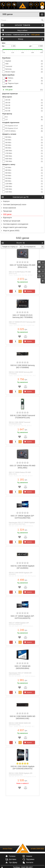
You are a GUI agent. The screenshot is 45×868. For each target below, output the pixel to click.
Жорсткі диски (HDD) (11, 231)
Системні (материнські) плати (15, 205)
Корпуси (6, 201)
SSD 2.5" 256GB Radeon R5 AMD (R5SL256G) (23, 467)
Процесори (7, 211)
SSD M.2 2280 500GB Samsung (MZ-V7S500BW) (23, 366)
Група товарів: (7, 87)
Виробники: (6, 58)
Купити (27, 291)
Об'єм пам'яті (7, 97)
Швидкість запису (9, 165)
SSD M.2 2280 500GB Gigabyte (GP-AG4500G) (22, 567)
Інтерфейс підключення (11, 123)
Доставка (13, 859)
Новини (29, 856)
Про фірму (13, 862)
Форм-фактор (7, 114)
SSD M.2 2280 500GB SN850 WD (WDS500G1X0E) (22, 717)
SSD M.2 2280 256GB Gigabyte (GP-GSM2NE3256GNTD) (22, 767)
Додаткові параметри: (10, 94)
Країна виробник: (8, 75)
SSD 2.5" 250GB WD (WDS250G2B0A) (23, 667)
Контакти (30, 862)
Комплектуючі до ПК (21, 35)
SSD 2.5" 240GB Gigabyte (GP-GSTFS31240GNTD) (23, 617)
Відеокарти (7, 218)
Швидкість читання (9, 134)
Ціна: (4, 43)
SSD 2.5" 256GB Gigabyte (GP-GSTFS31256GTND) (23, 517)
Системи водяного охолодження (16, 224)
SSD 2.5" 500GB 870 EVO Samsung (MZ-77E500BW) (22, 316)
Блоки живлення (9, 208)
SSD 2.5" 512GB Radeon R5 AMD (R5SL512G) (23, 266)
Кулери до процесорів (12, 221)
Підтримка (30, 859)
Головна (7, 35)
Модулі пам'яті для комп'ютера (15, 227)
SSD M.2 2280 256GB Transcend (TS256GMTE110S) (23, 417)
